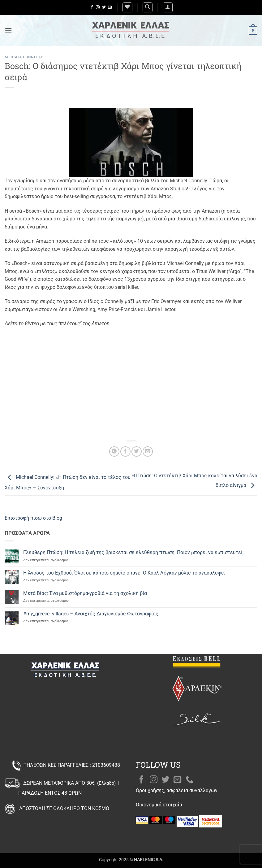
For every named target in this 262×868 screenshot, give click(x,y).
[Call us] (190, 780)
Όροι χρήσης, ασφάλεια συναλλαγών (177, 790)
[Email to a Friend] (148, 451)
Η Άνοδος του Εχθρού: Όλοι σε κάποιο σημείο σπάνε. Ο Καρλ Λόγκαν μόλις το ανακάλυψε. (124, 573)
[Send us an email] (110, 7)
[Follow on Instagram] (98, 7)
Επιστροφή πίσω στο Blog (33, 518)
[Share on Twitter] (137, 451)
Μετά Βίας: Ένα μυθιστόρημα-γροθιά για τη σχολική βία (85, 593)
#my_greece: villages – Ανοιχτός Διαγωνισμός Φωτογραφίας (91, 614)
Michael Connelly (24, 57)
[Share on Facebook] (125, 451)
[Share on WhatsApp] (114, 451)
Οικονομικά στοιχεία (159, 805)
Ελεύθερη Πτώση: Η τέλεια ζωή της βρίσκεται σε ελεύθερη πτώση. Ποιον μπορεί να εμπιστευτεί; (133, 552)
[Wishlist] (127, 7)
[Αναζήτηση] (148, 7)
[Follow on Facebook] (92, 7)
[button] (168, 7)
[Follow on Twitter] (104, 7)
